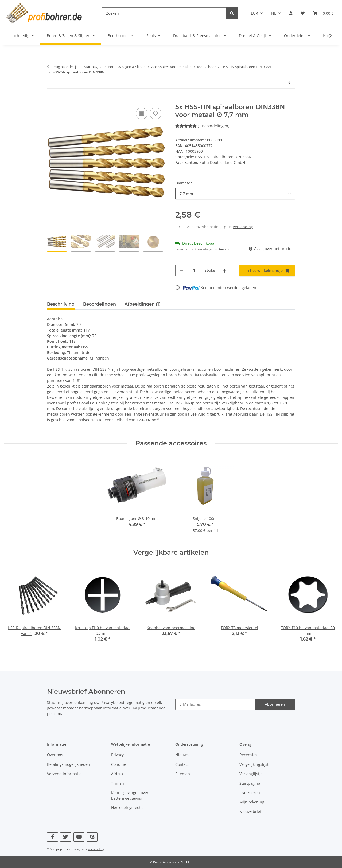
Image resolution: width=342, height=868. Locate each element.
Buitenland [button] (222, 249)
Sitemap (183, 774)
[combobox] (235, 194)
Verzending (243, 227)
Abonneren (275, 704)
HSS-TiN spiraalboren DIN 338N (223, 157)
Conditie (119, 764)
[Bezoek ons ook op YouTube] (79, 837)
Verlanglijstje (251, 774)
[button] (291, 13)
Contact (182, 764)
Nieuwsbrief (250, 812)
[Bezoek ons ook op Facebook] (53, 837)
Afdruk (117, 774)
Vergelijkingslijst (254, 764)
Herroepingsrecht (127, 808)
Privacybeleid (112, 702)
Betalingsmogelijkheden (69, 764)
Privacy (117, 755)
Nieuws (182, 755)
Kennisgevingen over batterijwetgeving (130, 795)
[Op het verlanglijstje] (156, 113)
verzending (96, 849)
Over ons (55, 755)
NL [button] (274, 13)
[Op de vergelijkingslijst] (142, 113)
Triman (118, 783)
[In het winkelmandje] (51, 100)
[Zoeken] (164, 13)
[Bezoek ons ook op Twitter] (66, 837)
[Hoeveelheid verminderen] (181, 271)
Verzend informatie (64, 774)
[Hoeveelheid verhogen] (225, 271)
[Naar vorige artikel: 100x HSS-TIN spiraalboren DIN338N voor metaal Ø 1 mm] (289, 83)
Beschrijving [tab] (61, 304)
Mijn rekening (252, 802)
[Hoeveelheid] (194, 271)
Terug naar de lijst (65, 67)
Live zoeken (250, 793)
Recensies (248, 755)
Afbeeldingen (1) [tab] (143, 304)
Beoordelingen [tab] (100, 304)
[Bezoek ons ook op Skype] (92, 837)
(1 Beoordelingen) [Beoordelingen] (202, 126)
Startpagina (250, 783)
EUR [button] (254, 13)
